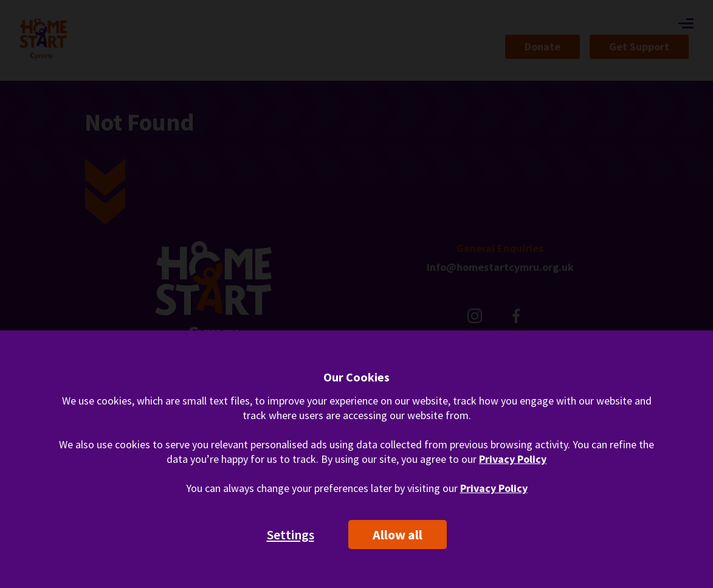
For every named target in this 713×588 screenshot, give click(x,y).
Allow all (398, 535)
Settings (291, 535)
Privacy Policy (513, 459)
